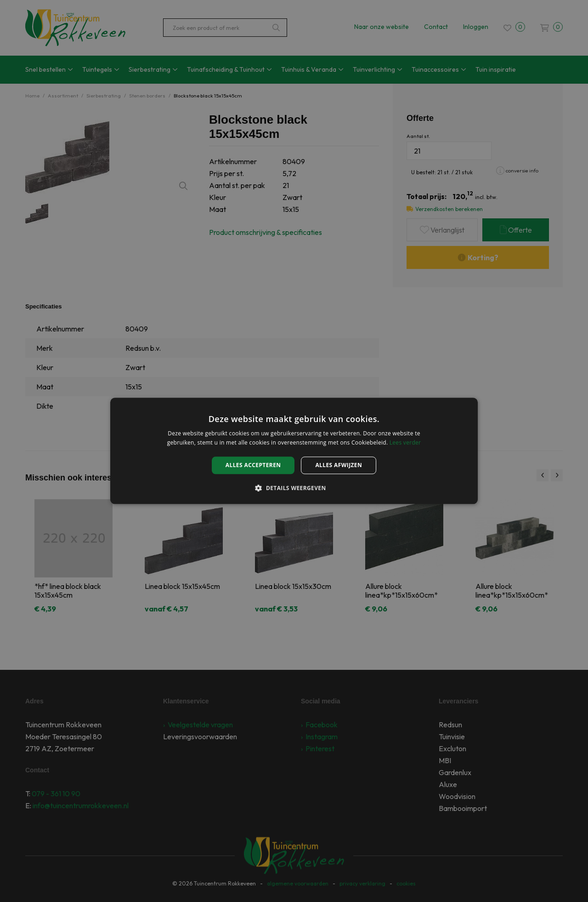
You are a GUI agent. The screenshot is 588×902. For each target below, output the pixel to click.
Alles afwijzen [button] (339, 465)
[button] (294, 488)
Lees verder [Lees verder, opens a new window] (405, 443)
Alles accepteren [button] (253, 465)
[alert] (294, 451)
